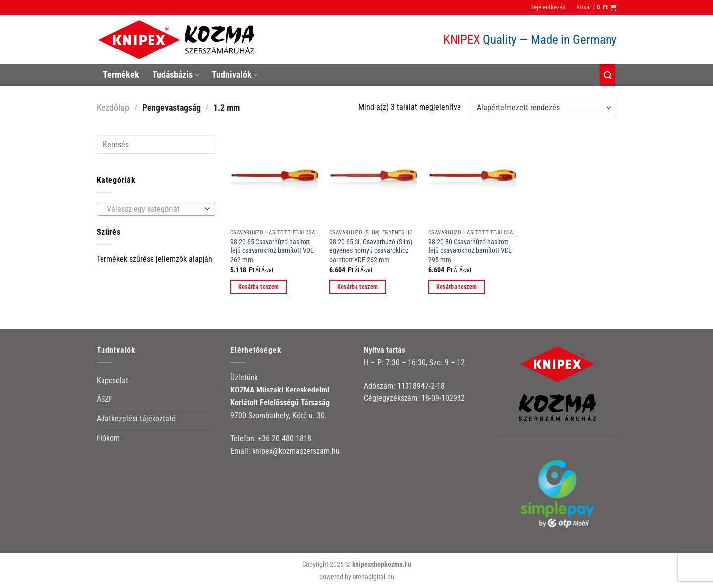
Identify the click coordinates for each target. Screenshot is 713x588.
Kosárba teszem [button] (259, 287)
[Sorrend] (544, 108)
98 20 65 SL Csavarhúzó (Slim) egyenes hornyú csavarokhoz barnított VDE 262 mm (371, 251)
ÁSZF (105, 399)
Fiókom (108, 438)
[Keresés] (608, 75)
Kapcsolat (112, 380)
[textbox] (154, 209)
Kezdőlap (113, 108)
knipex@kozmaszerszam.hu (296, 451)
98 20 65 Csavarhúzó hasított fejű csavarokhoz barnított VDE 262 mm (272, 251)
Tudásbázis (176, 75)
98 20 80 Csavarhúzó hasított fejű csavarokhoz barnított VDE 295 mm (470, 251)
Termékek (121, 75)
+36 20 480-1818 (285, 438)
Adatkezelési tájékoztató (136, 418)
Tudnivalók (235, 75)
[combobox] (156, 209)
